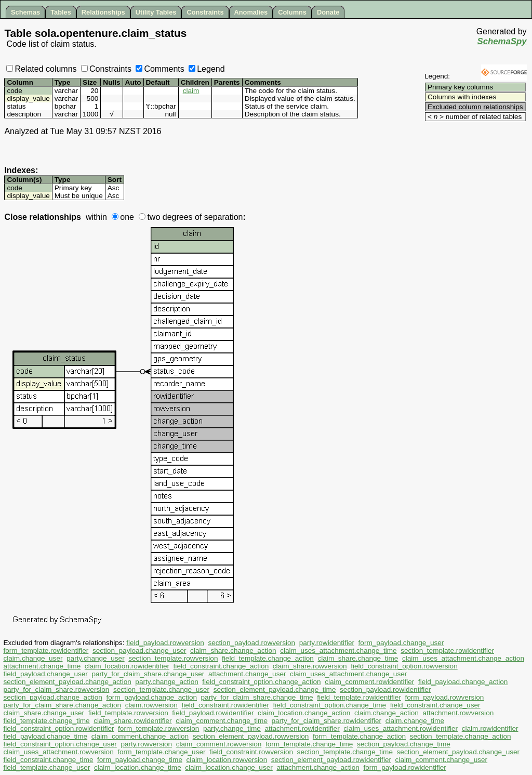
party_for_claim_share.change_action (62, 705)
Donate (328, 12)
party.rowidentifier (327, 643)
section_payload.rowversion (251, 643)
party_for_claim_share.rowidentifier (327, 721)
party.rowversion (146, 744)
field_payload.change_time (45, 736)
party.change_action (167, 682)
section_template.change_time (345, 752)
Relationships (103, 12)
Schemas (25, 12)
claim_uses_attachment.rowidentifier (401, 728)
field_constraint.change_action (221, 666)
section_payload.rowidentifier (385, 689)
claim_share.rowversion (310, 666)
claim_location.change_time (138, 767)
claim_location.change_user (229, 767)
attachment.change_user (247, 674)
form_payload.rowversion (445, 697)
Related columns (41, 69)
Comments (160, 69)
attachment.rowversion (458, 713)
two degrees (165, 217)
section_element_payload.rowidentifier (331, 760)
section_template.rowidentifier (447, 651)
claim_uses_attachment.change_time (338, 651)
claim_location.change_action (304, 713)
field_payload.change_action (463, 682)
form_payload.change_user (401, 643)
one (123, 217)
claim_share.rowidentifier (132, 721)
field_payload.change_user (45, 674)
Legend (207, 69)
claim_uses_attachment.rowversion (58, 752)
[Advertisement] (465, 139)
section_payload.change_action (52, 697)
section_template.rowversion (173, 658)
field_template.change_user (46, 767)
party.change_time (232, 728)
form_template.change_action (359, 736)
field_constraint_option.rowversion (404, 666)
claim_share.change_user (44, 713)
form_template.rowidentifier (46, 651)
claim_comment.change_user (442, 760)
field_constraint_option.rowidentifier (58, 728)
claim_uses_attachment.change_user (348, 674)
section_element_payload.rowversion (251, 736)
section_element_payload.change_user (458, 752)
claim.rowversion (151, 705)
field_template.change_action (268, 658)
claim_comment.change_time (222, 721)
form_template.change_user (161, 752)
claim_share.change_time (358, 658)
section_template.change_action (461, 736)
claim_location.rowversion (227, 760)
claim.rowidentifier (490, 728)
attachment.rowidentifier (302, 728)
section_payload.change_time (404, 744)
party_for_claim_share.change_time (257, 697)
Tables (61, 12)
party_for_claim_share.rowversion (56, 689)
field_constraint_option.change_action (261, 682)
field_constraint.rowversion (251, 752)
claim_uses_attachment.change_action (463, 658)
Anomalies (251, 12)
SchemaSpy (502, 41)
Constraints (205, 12)
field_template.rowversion (128, 713)
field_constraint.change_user (435, 705)
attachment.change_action (318, 767)
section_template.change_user (161, 689)
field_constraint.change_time (48, 760)
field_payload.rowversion (165, 643)
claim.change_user (33, 658)
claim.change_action (387, 713)
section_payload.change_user (139, 651)
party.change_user (96, 658)
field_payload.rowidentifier (213, 713)
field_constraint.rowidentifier (225, 705)
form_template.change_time (309, 744)
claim (191, 91)
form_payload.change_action (151, 697)
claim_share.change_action (233, 651)
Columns (292, 12)
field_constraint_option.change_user (60, 744)
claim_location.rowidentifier (127, 666)
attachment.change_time (42, 666)
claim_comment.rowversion (219, 744)
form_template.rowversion (158, 728)
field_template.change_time (46, 721)
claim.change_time (415, 721)
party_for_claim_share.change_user (148, 674)
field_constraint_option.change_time (330, 705)
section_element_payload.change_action (67, 682)
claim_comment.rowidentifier (369, 682)
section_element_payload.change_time (275, 689)
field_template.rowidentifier (359, 697)
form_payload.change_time (140, 760)
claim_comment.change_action (140, 736)
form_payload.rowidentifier (404, 767)
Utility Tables (156, 12)
